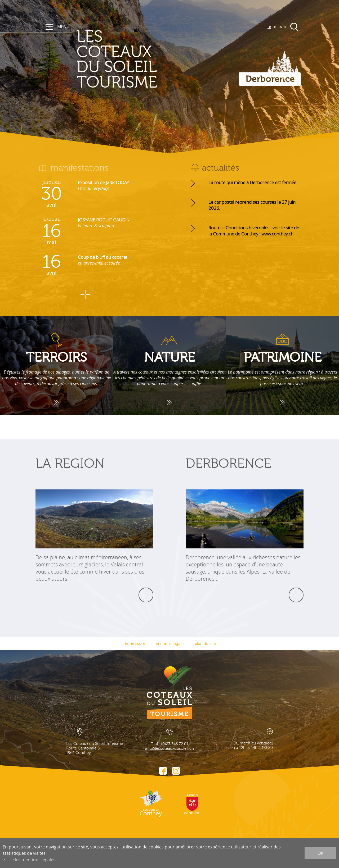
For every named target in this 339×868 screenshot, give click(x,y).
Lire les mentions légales (31, 860)
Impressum (135, 644)
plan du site (205, 644)
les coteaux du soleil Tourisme (121, 60)
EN (280, 27)
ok (320, 853)
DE (275, 27)
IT (285, 27)
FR (269, 27)
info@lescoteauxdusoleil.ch (169, 749)
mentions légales (170, 644)
